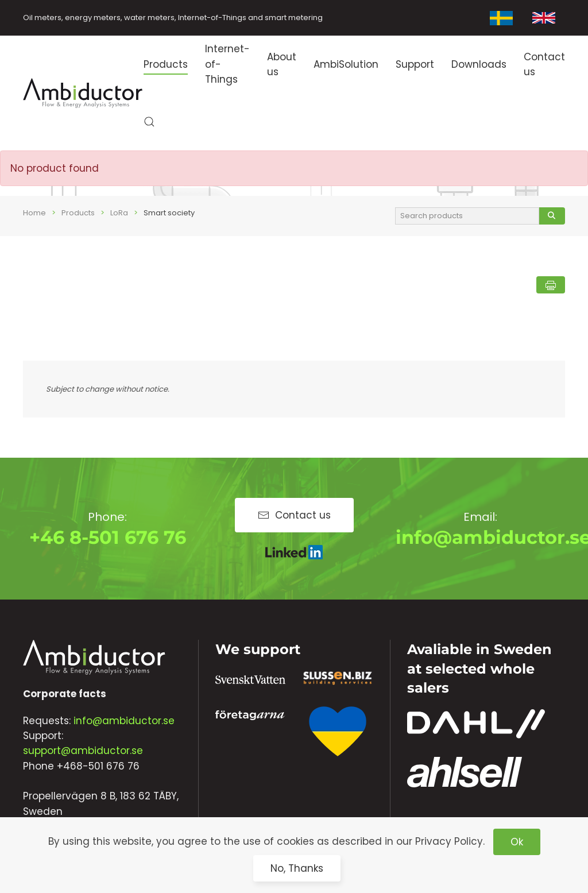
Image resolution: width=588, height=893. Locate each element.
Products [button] (166, 64)
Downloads (479, 64)
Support (415, 64)
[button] (149, 122)
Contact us (544, 64)
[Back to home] (83, 93)
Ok (517, 842)
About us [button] (282, 64)
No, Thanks (297, 868)
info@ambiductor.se (124, 721)
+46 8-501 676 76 (108, 537)
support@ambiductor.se (83, 751)
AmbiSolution (346, 64)
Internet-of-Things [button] (227, 64)
